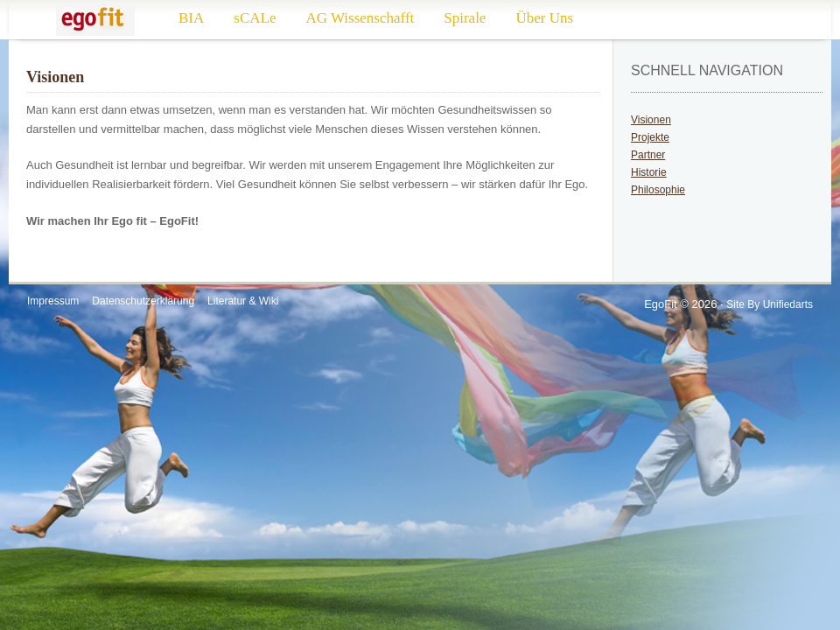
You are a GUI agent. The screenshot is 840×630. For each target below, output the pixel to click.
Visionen (651, 120)
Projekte (650, 137)
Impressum (53, 301)
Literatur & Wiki (243, 301)
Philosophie (658, 190)
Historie (649, 172)
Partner (648, 155)
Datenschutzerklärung (143, 301)
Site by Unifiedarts (770, 304)
